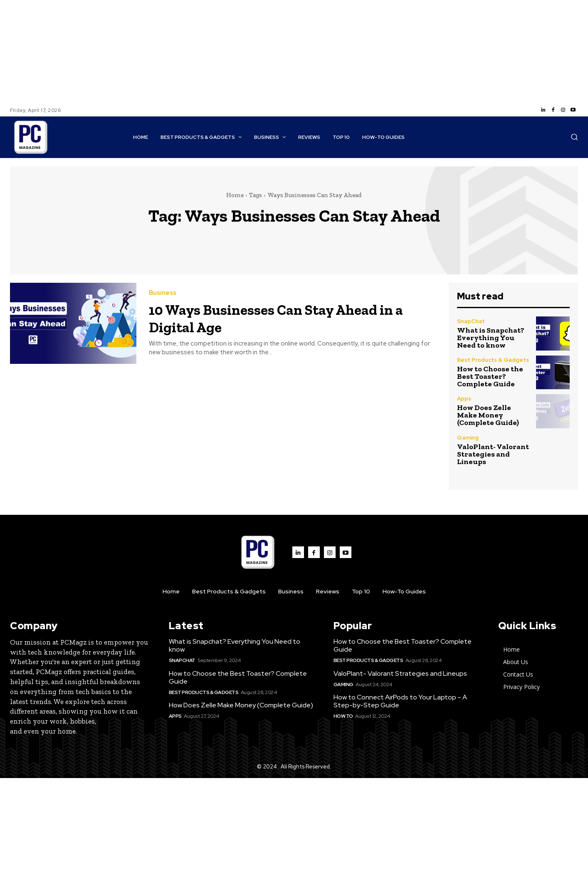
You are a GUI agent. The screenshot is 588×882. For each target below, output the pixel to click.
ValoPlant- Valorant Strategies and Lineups (493, 454)
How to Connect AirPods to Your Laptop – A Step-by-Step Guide (400, 701)
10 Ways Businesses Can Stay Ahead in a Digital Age (287, 317)
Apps (464, 399)
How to (343, 716)
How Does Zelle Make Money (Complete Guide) (488, 415)
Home (235, 195)
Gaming (468, 438)
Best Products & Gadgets (493, 360)
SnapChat (471, 321)
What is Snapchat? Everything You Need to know (491, 338)
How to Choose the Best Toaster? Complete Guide (490, 376)
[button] (574, 137)
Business (163, 293)
